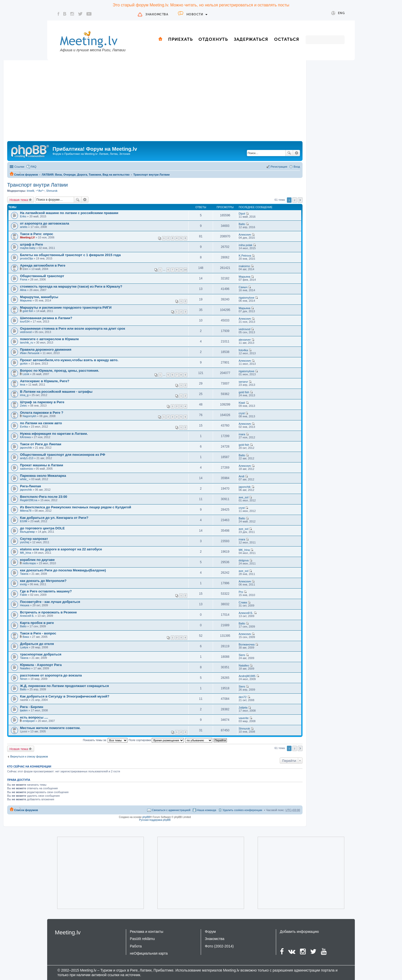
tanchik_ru (27, 342)
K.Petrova (245, 256)
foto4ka (243, 350)
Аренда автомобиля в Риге (43, 265)
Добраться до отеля (37, 644)
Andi (242, 476)
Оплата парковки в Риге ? (42, 413)
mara (242, 434)
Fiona (24, 279)
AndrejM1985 (247, 676)
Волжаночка (247, 644)
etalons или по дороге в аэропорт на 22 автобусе (61, 549)
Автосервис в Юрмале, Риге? (45, 381)
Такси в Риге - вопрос (38, 633)
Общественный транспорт (42, 276)
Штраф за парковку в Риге (42, 402)
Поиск (289, 153)
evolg (23, 584)
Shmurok (52, 191)
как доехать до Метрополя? (43, 581)
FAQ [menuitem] (34, 167)
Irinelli (30, 191)
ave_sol (244, 497)
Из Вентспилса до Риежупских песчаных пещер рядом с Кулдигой (76, 507)
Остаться (287, 39)
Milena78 (26, 511)
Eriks (23, 216)
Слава (243, 602)
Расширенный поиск (297, 153)
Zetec (24, 406)
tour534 (25, 321)
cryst (242, 413)
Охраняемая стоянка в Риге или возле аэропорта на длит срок (73, 329)
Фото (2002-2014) (219, 946)
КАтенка (25, 437)
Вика (26, 637)
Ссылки (19, 167)
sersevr (243, 382)
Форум (210, 932)
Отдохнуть (213, 39)
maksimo (244, 266)
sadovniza (26, 469)
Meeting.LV (27, 237)
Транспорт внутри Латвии (152, 175)
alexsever (245, 340)
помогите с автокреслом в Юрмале (49, 339)
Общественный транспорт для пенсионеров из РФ (63, 455)
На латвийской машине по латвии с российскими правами (69, 213)
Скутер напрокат (34, 539)
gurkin (24, 363)
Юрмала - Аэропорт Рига (41, 665)
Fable (24, 595)
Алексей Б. (27, 616)
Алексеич (245, 235)
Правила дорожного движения (46, 350)
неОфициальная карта (149, 953)
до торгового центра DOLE (42, 528)
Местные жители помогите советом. (50, 728)
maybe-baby (28, 248)
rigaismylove (247, 298)
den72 (243, 697)
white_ (24, 479)
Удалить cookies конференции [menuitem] (242, 810)
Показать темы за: (105, 740)
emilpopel (29, 721)
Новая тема (19, 200)
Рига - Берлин (32, 707)
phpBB (146, 817)
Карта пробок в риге (37, 623)
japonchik (26, 448)
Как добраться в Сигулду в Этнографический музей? (65, 696)
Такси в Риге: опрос (37, 234)
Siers (242, 655)
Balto (242, 224)
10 (185, 270)
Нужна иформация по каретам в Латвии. (54, 434)
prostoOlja (26, 258)
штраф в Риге (32, 244)
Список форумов (26, 175)
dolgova (244, 560)
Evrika (24, 427)
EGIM (24, 521)
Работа (136, 946)
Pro (241, 592)
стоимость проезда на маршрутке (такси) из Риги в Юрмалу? (71, 286)
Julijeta (243, 708)
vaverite (244, 718)
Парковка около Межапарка (43, 476)
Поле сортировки (156, 740)
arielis (24, 227)
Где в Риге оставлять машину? (46, 591)
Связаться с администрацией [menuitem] (171, 810)
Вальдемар (27, 532)
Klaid (242, 403)
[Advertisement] (155, 103)
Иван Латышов (30, 353)
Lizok (26, 374)
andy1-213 (27, 458)
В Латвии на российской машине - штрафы (56, 392)
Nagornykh (29, 416)
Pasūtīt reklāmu (142, 939)
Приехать (180, 39)
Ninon (24, 679)
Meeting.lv (68, 932)
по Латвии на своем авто (41, 423)
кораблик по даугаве (37, 560)
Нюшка (25, 605)
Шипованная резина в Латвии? (46, 318)
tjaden (24, 710)
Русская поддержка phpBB (155, 820)
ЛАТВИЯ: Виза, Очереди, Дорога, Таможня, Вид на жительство (86, 175)
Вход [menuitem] (297, 167)
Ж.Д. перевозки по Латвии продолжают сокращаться (64, 686)
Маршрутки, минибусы (39, 297)
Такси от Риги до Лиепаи (41, 444)
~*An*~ (40, 191)
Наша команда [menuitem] (207, 810)
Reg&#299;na (29, 500)
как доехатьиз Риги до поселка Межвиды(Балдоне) (63, 570)
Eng (338, 13)
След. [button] (300, 200)
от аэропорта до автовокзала (45, 223)
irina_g (24, 395)
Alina (23, 290)
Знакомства (157, 14)
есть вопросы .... (34, 717)
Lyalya (24, 647)
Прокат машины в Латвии (42, 465)
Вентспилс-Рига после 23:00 (44, 497)
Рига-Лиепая (31, 486)
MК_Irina (26, 553)
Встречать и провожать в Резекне (48, 612)
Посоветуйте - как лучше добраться (50, 602)
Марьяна (244, 277)
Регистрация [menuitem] (279, 167)
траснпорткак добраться (41, 654)
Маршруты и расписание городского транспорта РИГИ (66, 307)
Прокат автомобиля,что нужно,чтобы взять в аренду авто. (69, 360)
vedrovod (26, 332)
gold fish (28, 311)
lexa (23, 385)
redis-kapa (29, 563)
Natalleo (25, 668)
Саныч (243, 287)
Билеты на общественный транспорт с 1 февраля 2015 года (70, 255)
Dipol (242, 214)
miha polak (245, 245)
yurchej (24, 542)
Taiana (24, 574)
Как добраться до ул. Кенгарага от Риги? (54, 518)
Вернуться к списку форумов (29, 756)
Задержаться (251, 39)
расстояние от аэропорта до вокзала (51, 675)
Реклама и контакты (147, 932)
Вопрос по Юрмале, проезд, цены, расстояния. (59, 371)
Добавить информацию (299, 932)
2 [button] (295, 200)
